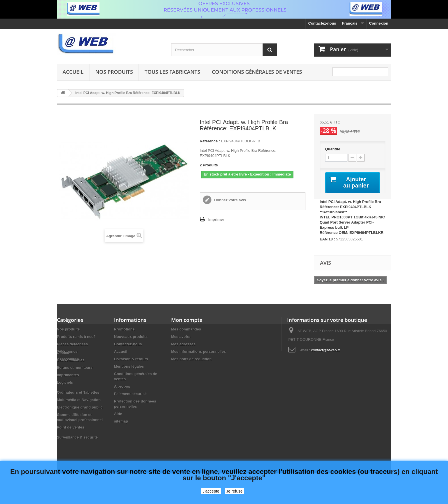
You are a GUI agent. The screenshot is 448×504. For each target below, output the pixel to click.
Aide (118, 414)
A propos (122, 386)
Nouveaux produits (131, 337)
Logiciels (65, 399)
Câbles (63, 369)
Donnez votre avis (230, 200)
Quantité (333, 149)
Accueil (73, 72)
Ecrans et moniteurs (75, 384)
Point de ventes (71, 444)
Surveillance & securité (77, 454)
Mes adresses (183, 344)
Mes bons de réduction (191, 359)
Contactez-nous (322, 23)
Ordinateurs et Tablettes (78, 409)
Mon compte (187, 320)
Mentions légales (129, 366)
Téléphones (67, 351)
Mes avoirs (181, 337)
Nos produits (114, 72)
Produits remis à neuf (76, 337)
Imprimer (216, 219)
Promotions (124, 329)
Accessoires (68, 359)
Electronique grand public (80, 424)
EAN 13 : (327, 239)
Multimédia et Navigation (79, 416)
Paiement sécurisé (130, 394)
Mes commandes (186, 329)
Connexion (379, 23)
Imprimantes (68, 391)
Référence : (210, 141)
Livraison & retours (131, 359)
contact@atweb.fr (326, 350)
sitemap (121, 421)
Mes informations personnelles (198, 351)
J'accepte (211, 491)
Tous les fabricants (172, 72)
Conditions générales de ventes (257, 72)
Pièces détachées (72, 344)
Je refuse (235, 491)
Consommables (71, 376)
